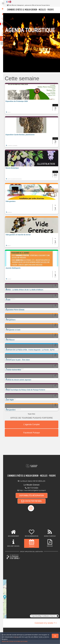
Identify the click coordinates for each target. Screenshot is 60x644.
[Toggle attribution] (58, 620)
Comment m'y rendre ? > (46, 627)
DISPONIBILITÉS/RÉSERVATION (33, 499)
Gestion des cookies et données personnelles (15, 641)
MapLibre (53, 620)
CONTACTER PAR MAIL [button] (33, 505)
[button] (33, 98)
